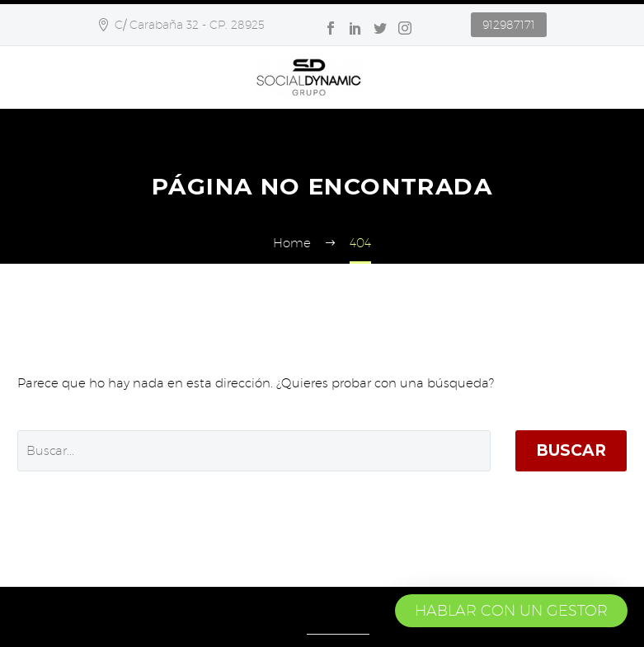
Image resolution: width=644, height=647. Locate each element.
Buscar (571, 450)
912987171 (509, 25)
